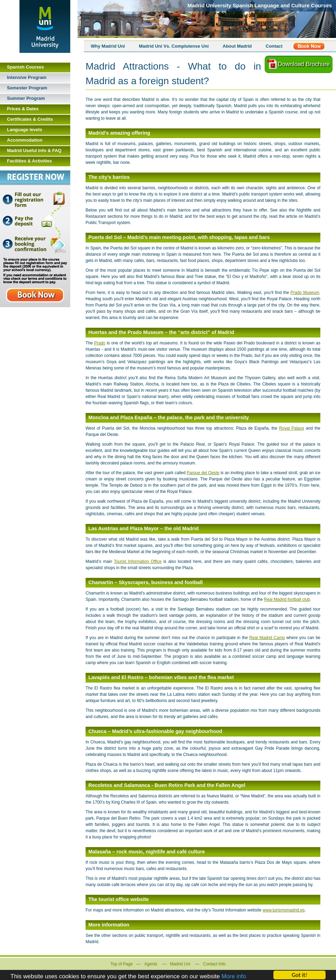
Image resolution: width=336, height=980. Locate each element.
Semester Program (27, 88)
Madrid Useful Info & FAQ (34, 150)
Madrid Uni (180, 964)
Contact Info (214, 964)
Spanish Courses (25, 67)
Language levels (25, 130)
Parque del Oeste (203, 473)
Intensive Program (27, 77)
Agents (151, 964)
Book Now (35, 239)
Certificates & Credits (30, 119)
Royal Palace (291, 428)
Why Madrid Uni (108, 46)
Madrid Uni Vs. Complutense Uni (174, 46)
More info (234, 977)
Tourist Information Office (138, 561)
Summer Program (26, 98)
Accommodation (25, 140)
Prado (100, 343)
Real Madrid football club (287, 599)
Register (309, 46)
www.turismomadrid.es (284, 910)
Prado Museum (305, 293)
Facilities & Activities (30, 161)
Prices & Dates (23, 109)
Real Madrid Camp (267, 638)
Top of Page (122, 964)
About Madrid (237, 46)
